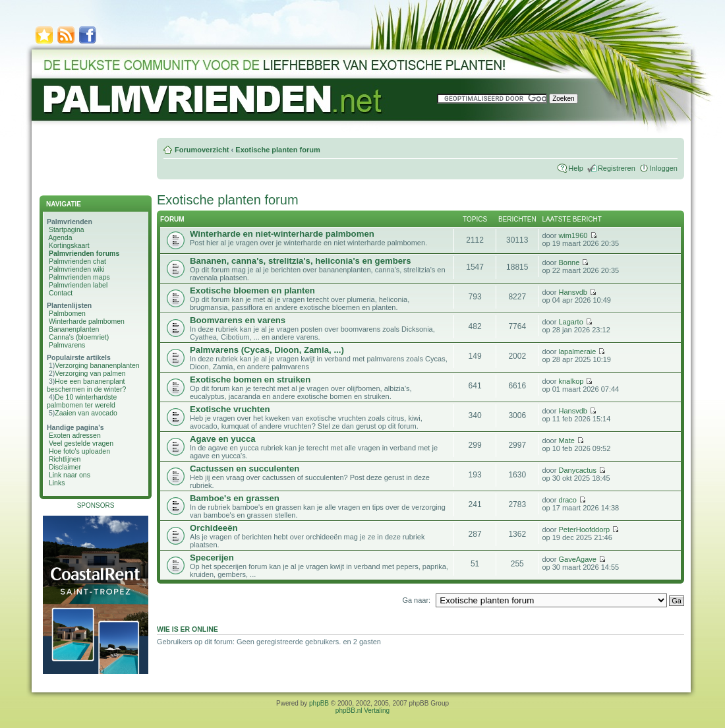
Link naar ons (70, 475)
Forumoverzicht (202, 150)
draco (567, 500)
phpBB (319, 703)
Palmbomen (67, 313)
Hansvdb (572, 292)
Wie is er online (188, 629)
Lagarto (570, 322)
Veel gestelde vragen (81, 443)
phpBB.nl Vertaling (362, 711)
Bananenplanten (74, 329)
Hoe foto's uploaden (79, 451)
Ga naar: (416, 600)
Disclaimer (65, 467)
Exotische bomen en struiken (250, 379)
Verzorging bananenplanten (97, 365)
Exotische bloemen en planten (252, 290)
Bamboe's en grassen (235, 498)
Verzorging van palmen (90, 373)
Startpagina (67, 229)
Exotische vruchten (230, 409)
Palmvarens (67, 345)
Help (576, 168)
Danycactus (577, 470)
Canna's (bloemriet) (79, 337)
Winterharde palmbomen (87, 321)
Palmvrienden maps (79, 277)
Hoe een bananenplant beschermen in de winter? (86, 385)
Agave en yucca (223, 439)
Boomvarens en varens (238, 320)
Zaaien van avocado (86, 413)
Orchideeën (214, 528)
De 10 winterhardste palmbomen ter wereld (82, 401)
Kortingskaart (69, 245)
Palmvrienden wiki (77, 269)
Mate (566, 440)
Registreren (617, 168)
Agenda (60, 237)
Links (57, 483)
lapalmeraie (577, 351)
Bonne (569, 262)
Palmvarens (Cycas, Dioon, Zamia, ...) (267, 350)
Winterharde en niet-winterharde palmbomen (282, 234)
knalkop (571, 381)
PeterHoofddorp (584, 530)
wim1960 (573, 235)
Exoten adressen (75, 435)
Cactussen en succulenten (245, 469)
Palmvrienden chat (77, 261)
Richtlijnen (65, 459)
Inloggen (664, 168)
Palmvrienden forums (84, 253)
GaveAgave (577, 559)
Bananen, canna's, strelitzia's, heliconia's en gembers (301, 261)
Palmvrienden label (78, 285)
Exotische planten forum (277, 150)
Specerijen (212, 558)
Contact (61, 293)
